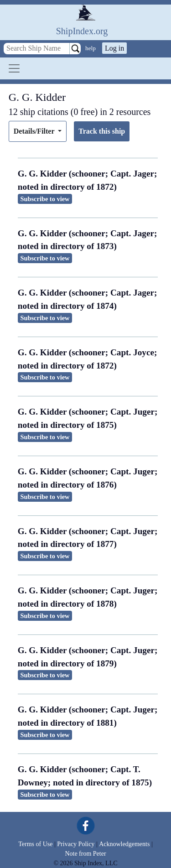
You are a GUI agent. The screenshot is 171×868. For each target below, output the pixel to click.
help (91, 48)
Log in (114, 48)
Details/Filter (35, 131)
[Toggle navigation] (14, 68)
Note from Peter (85, 854)
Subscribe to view (45, 199)
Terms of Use (35, 844)
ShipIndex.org (82, 31)
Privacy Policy (76, 844)
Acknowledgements (124, 844)
